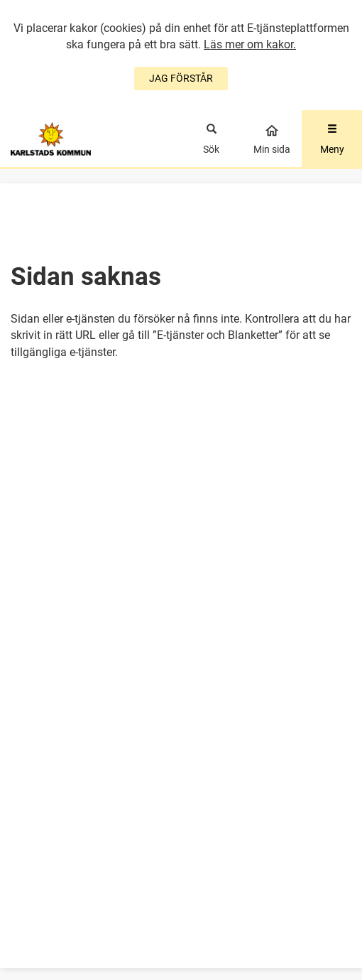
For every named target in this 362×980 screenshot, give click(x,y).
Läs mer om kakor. (250, 44)
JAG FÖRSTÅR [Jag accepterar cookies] (181, 78)
